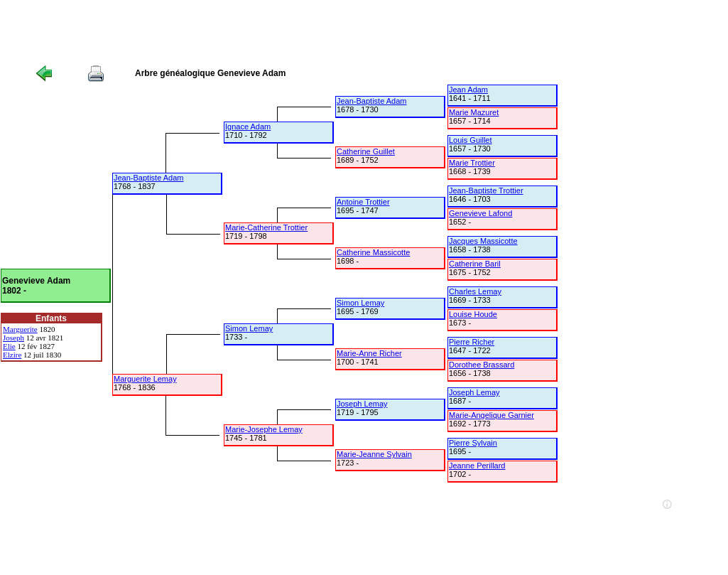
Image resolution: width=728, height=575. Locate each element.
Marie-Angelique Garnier (491, 415)
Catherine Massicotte (373, 252)
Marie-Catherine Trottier (266, 227)
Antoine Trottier (363, 202)
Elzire (12, 355)
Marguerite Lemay (145, 379)
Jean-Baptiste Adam (148, 178)
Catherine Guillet (366, 151)
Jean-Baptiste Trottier (486, 190)
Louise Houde (473, 314)
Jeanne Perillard (477, 466)
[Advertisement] (259, 32)
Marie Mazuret (474, 112)
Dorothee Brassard (482, 365)
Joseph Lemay (362, 404)
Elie (9, 346)
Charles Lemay (475, 291)
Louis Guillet (471, 140)
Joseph (13, 338)
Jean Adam (468, 90)
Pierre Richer (472, 342)
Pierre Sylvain (473, 443)
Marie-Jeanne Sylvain (374, 454)
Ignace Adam (248, 127)
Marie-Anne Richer (369, 353)
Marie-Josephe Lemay (264, 429)
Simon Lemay (249, 328)
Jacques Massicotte (483, 241)
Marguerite (20, 329)
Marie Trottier (472, 163)
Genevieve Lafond (480, 213)
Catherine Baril (475, 264)
